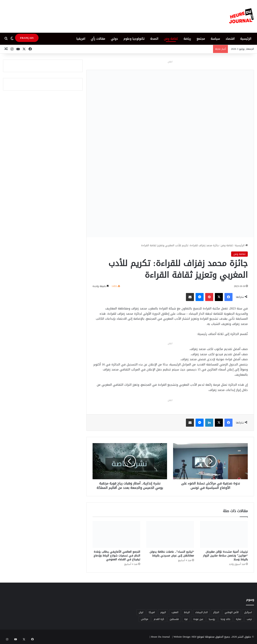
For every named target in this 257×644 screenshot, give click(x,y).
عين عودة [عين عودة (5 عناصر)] (198, 619)
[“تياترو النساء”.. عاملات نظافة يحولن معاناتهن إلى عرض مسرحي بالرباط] (170, 534)
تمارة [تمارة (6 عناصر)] (239, 619)
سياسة (215, 39)
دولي (114, 39)
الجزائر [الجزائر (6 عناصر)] (216, 612)
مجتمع (201, 39)
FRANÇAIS (27, 38)
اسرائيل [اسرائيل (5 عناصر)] (248, 612)
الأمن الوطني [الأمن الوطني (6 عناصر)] (232, 612)
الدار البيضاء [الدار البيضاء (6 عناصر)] (201, 612)
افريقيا (81, 39)
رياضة (187, 39)
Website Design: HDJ (185, 637)
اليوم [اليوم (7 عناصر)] (163, 612)
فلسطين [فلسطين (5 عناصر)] (174, 619)
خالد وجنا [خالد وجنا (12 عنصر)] (225, 619)
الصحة (154, 39)
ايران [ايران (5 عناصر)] (141, 612)
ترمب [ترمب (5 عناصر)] (249, 619)
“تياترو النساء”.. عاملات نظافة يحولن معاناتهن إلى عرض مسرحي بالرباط (172, 554)
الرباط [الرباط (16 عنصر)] (187, 612)
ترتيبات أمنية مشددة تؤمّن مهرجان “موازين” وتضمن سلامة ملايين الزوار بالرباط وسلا (225, 556)
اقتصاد (230, 39)
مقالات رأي (98, 39)
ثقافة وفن (171, 39)
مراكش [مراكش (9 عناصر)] (145, 619)
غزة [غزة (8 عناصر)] (186, 619)
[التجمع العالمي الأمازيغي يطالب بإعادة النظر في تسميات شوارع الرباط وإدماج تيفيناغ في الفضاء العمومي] (116, 534)
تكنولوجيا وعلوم (134, 39)
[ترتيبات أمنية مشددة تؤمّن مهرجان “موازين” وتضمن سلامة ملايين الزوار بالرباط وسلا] (224, 534)
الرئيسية (246, 39)
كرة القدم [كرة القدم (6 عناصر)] (159, 619)
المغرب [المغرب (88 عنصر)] (175, 612)
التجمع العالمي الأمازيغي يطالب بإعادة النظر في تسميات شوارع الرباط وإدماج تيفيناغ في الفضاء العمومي (117, 556)
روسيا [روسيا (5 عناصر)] (212, 619)
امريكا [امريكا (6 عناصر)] (152, 612)
